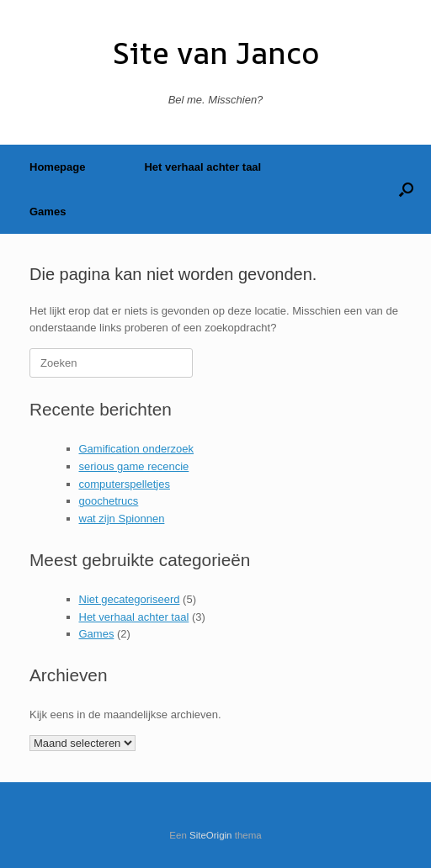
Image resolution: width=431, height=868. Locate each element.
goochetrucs (109, 501)
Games (48, 212)
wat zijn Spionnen (122, 519)
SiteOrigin (211, 835)
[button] (406, 189)
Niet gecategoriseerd (130, 599)
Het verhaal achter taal (202, 167)
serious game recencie (134, 466)
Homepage (57, 167)
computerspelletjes (125, 484)
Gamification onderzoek (137, 449)
